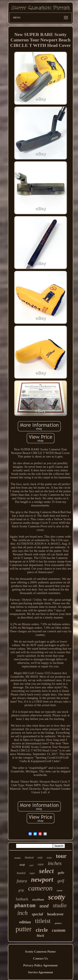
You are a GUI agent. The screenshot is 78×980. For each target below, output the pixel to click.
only (40, 858)
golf (61, 881)
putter (24, 929)
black (41, 936)
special (37, 914)
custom (59, 930)
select (46, 871)
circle (42, 930)
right (31, 865)
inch (22, 913)
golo (61, 873)
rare (41, 864)
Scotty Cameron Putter (40, 952)
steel (17, 858)
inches (55, 863)
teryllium (38, 900)
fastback (22, 899)
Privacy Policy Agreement (41, 965)
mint (49, 858)
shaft (22, 865)
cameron (40, 888)
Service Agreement (40, 972)
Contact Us (40, 958)
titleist (43, 921)
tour (61, 856)
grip (21, 890)
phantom (25, 906)
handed (21, 873)
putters (58, 923)
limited (29, 857)
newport (42, 879)
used (44, 906)
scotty (57, 897)
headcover (55, 914)
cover (60, 891)
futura (22, 881)
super (32, 873)
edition (25, 922)
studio (60, 905)
